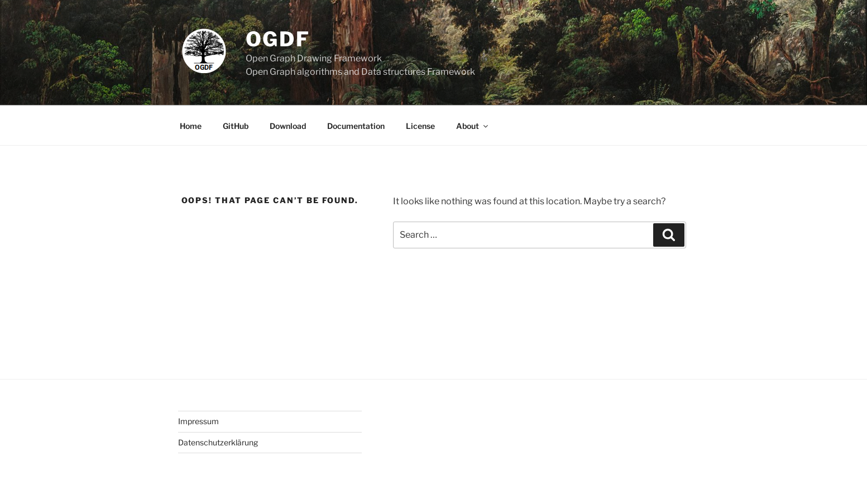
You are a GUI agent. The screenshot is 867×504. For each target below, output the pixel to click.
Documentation (356, 126)
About (473, 126)
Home (191, 126)
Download (288, 126)
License (420, 126)
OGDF (278, 39)
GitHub (236, 126)
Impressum (198, 421)
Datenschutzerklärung (218, 442)
